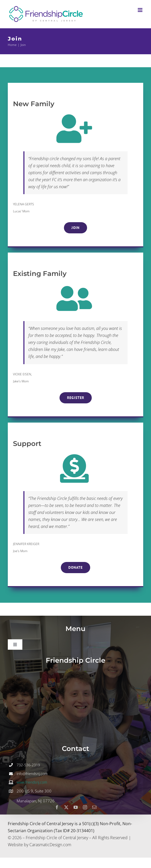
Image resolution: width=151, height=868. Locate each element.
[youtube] (76, 807)
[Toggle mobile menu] (140, 10)
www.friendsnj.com (32, 782)
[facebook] (57, 807)
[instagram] (85, 807)
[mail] (94, 807)
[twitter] (66, 807)
